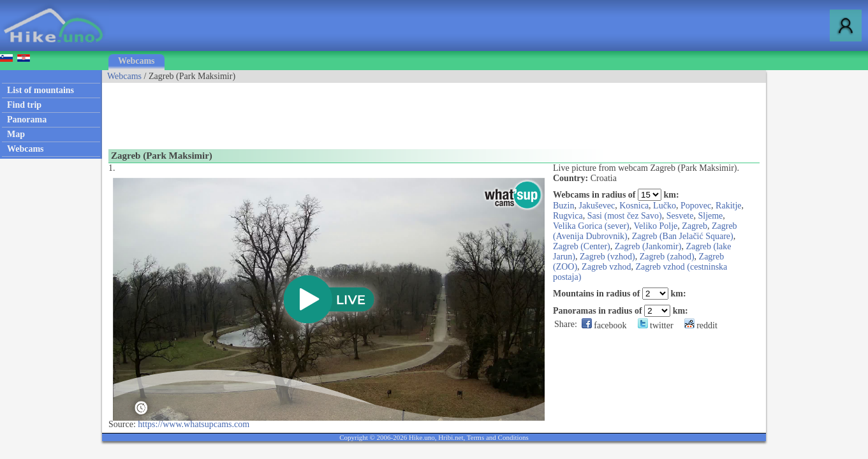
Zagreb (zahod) (667, 257)
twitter (656, 325)
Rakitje (728, 206)
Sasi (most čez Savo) (625, 216)
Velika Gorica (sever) (591, 226)
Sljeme (710, 216)
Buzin (563, 206)
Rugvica (568, 216)
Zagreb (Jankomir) (648, 246)
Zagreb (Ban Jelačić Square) (683, 236)
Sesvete (680, 216)
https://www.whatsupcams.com (194, 424)
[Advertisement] (334, 112)
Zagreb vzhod (606, 267)
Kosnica (634, 206)
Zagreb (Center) (582, 246)
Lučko (665, 206)
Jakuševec (597, 206)
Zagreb (695, 226)
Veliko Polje (655, 226)
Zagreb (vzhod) (607, 257)
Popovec (696, 206)
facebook (604, 325)
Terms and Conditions (498, 437)
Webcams (136, 61)
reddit (701, 325)
